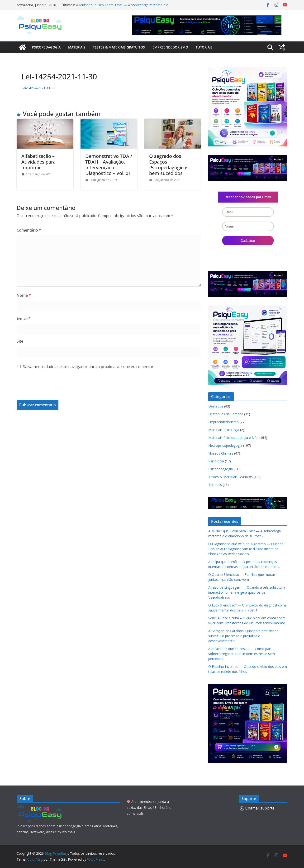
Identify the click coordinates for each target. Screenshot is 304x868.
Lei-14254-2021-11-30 (38, 88)
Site (20, 341)
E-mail (24, 318)
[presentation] (49, 388)
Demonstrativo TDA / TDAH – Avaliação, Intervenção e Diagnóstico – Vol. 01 (109, 165)
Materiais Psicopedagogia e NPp (233, 438)
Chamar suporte (257, 808)
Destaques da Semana (226, 414)
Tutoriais (204, 47)
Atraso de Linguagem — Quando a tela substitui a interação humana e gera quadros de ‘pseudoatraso (247, 592)
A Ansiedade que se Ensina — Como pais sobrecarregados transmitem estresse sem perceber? (242, 654)
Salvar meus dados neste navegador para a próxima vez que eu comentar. (89, 367)
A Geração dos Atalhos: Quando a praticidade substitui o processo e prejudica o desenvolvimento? (243, 636)
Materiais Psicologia (224, 430)
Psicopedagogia (46, 47)
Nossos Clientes (221, 453)
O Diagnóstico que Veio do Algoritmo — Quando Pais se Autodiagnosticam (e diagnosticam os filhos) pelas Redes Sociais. (246, 549)
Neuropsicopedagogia (225, 445)
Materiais (77, 47)
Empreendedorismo (170, 47)
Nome (24, 295)
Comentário (29, 230)
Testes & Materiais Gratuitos (119, 47)
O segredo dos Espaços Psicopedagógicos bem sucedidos (169, 165)
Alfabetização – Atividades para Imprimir (38, 162)
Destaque (216, 406)
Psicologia (216, 461)
